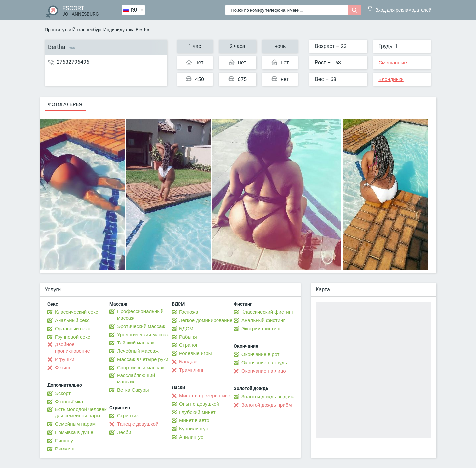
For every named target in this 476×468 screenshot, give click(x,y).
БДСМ (186, 329)
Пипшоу (64, 441)
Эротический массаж (141, 326)
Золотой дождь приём (266, 405)
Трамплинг (191, 370)
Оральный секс (72, 329)
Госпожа (189, 312)
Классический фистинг (267, 312)
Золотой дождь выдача (268, 397)
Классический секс (76, 312)
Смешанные (393, 63)
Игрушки (65, 359)
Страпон (189, 345)
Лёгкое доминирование (206, 320)
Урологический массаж (143, 335)
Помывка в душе (74, 432)
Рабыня (188, 337)
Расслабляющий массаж (136, 378)
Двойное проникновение (72, 348)
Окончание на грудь (264, 363)
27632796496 (73, 62)
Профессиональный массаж (140, 315)
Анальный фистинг (263, 320)
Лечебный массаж (138, 351)
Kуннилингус (194, 429)
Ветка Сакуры (133, 390)
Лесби (124, 432)
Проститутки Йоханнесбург (73, 30)
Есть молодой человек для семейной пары (81, 413)
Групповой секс (72, 337)
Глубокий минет (197, 412)
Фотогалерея (65, 104)
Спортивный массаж (140, 368)
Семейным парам (75, 424)
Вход (399, 9)
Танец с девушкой (138, 424)
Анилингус (191, 437)
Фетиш (63, 368)
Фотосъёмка (69, 402)
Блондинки (391, 79)
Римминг (65, 449)
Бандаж (188, 362)
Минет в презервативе (205, 396)
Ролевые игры (196, 353)
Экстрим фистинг (261, 329)
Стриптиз (128, 416)
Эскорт (63, 393)
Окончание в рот (260, 354)
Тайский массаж (136, 343)
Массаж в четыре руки (143, 359)
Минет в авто (194, 420)
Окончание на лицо (264, 371)
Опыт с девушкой (199, 404)
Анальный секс (72, 320)
